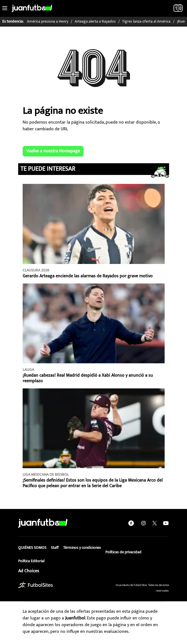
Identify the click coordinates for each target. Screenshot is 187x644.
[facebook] (131, 523)
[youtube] (166, 523)
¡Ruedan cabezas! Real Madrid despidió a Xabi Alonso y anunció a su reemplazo (88, 378)
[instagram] (143, 523)
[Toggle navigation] (5, 8)
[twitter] (155, 523)
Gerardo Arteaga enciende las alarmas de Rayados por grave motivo (88, 276)
